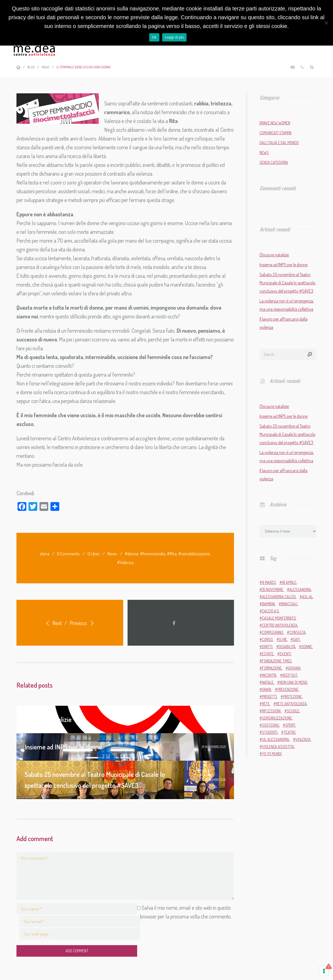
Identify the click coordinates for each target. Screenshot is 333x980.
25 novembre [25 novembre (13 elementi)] (273, 590)
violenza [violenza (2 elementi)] (303, 739)
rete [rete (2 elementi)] (266, 704)
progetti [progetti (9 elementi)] (269, 697)
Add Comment (51, 938)
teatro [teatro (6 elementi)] (290, 732)
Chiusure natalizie (274, 255)
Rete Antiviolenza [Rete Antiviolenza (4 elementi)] (291, 704)
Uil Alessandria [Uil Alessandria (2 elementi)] (276, 739)
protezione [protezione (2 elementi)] (293, 697)
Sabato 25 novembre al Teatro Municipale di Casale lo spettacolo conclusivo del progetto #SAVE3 (287, 283)
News (112, 554)
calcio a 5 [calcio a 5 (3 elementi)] (270, 611)
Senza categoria (274, 162)
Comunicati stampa (276, 133)
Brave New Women (275, 123)
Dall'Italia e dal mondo (279, 143)
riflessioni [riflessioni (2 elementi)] (271, 711)
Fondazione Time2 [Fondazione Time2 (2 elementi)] (277, 661)
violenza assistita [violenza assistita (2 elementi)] (278, 747)
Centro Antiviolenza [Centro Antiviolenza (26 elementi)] (280, 625)
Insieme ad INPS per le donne (283, 265)
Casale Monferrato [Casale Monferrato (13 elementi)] (279, 618)
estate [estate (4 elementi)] (268, 654)
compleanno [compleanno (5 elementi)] (273, 632)
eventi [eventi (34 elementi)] (285, 654)
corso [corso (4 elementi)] (267, 639)
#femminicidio (153, 554)
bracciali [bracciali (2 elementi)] (289, 604)
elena (45, 554)
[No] (326, 23)
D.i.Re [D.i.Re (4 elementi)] (283, 639)
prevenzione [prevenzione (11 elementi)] (288, 689)
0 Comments (68, 554)
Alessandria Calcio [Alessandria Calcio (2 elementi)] (279, 597)
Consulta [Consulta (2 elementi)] (297, 632)
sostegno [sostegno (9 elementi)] (270, 725)
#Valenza (125, 562)
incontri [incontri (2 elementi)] (269, 675)
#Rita (172, 554)
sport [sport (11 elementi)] (290, 725)
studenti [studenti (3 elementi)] (270, 732)
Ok (154, 37)
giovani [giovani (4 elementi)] (294, 668)
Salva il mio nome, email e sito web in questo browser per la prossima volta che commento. (112, 922)
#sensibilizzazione (194, 554)
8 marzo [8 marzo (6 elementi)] (269, 582)
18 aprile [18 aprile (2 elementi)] (289, 582)
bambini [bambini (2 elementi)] (268, 604)
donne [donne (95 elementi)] (307, 647)
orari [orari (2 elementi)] (266, 689)
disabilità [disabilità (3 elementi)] (287, 647)
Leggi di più (174, 37)
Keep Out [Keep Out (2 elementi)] (290, 675)
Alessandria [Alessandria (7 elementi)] (300, 590)
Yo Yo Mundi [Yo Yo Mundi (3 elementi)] (272, 754)
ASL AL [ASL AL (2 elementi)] (307, 597)
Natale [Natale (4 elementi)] (268, 682)
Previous (83, 623)
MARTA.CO (176, 970)
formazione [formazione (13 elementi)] (272, 668)
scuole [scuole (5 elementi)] (293, 711)
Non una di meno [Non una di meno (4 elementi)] (294, 682)
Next (53, 623)
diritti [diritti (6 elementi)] (267, 647)
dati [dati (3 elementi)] (296, 639)
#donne (132, 554)
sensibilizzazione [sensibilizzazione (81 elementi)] (277, 718)
